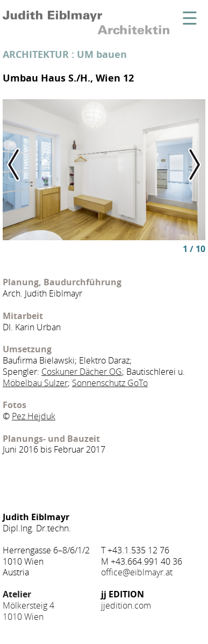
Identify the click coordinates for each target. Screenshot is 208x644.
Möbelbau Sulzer (35, 383)
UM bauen (102, 54)
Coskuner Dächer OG (82, 372)
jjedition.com (126, 605)
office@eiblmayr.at (137, 572)
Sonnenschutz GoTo (110, 383)
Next (185, 165)
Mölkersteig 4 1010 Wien (28, 605)
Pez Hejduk (34, 416)
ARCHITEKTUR (36, 54)
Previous (23, 165)
